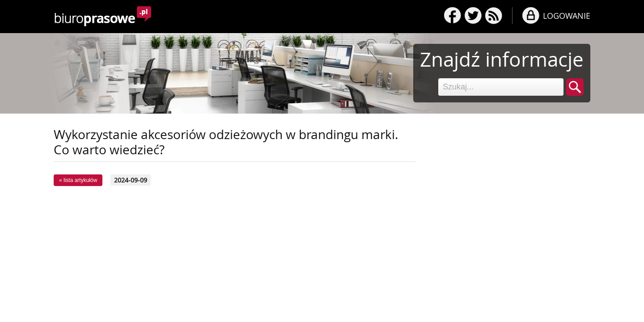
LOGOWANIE (567, 16)
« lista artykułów (78, 180)
